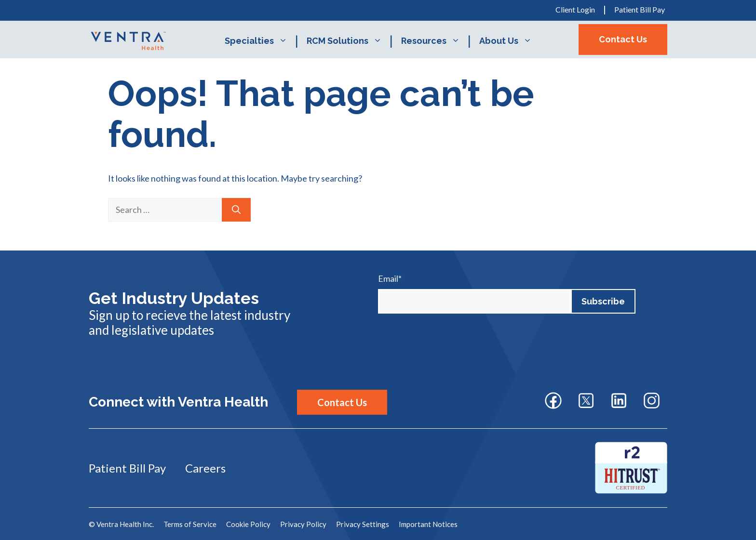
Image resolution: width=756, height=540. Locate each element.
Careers (205, 468)
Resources (435, 41)
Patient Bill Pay (640, 9)
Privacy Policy (303, 524)
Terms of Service (190, 524)
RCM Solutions (349, 41)
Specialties (261, 41)
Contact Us (623, 39)
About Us (510, 41)
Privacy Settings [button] (363, 524)
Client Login (575, 9)
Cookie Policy (248, 524)
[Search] (236, 210)
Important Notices (428, 524)
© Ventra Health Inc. (121, 524)
